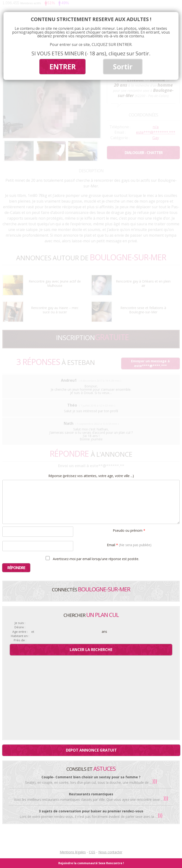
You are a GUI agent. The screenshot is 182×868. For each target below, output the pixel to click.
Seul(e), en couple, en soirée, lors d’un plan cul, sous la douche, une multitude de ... (89, 782)
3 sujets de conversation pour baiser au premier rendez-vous (91, 811)
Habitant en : (20, 636)
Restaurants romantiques (91, 794)
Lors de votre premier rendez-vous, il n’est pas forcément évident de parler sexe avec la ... (89, 817)
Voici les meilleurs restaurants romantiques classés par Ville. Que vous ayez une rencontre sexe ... (89, 799)
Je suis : (20, 623)
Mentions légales (73, 852)
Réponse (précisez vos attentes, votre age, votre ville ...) (91, 476)
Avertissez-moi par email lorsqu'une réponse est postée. (92, 558)
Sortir (123, 67)
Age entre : (20, 632)
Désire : (20, 627)
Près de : (20, 640)
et (33, 632)
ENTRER (62, 67)
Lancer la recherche (91, 650)
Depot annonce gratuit (91, 750)
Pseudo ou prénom (129, 530)
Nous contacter (110, 852)
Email (129, 545)
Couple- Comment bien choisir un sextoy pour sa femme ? (91, 777)
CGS (92, 852)
